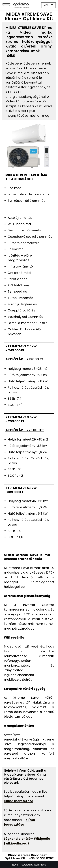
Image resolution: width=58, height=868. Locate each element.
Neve (15, 865)
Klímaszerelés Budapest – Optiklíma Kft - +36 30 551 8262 (29, 857)
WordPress (40, 865)
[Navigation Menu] (48, 5)
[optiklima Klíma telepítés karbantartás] (16, 5)
